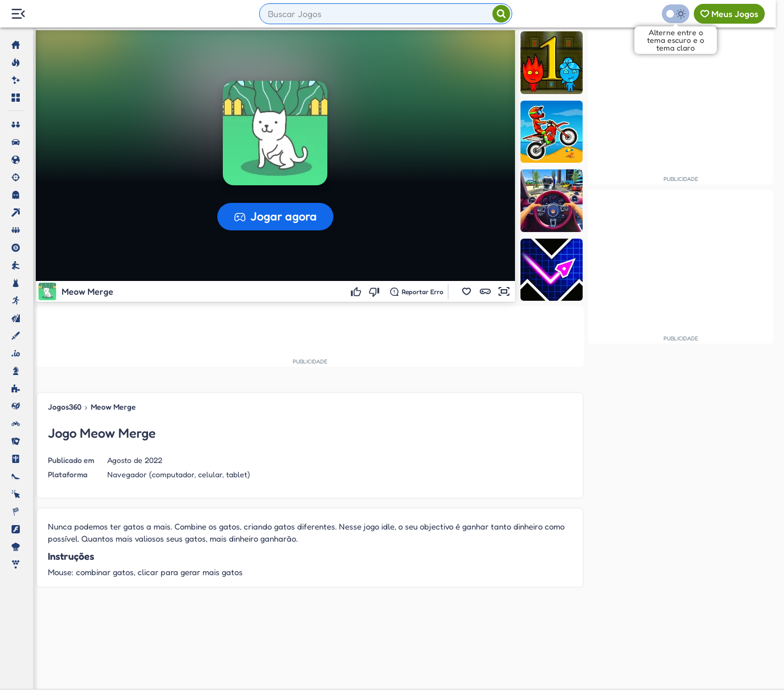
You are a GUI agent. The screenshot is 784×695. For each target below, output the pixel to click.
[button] (467, 291)
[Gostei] (357, 291)
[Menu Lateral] (18, 14)
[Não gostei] (375, 291)
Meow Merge (113, 407)
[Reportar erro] (417, 291)
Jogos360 (65, 407)
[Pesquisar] (501, 14)
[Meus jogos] (729, 14)
